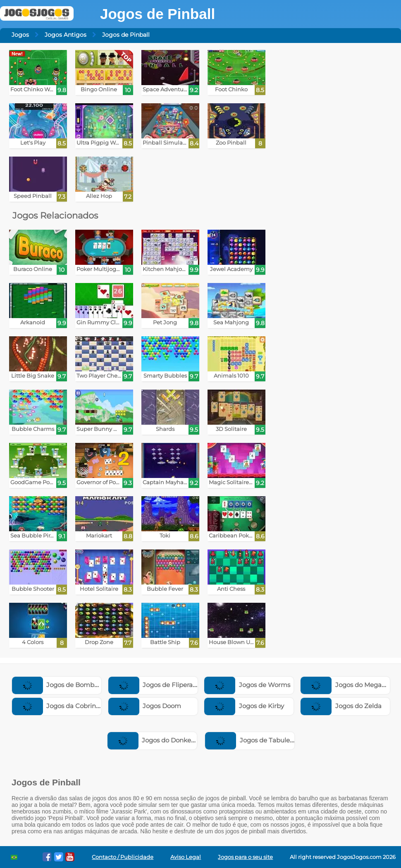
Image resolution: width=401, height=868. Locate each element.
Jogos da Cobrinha (58, 706)
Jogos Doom (145, 706)
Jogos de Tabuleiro (251, 740)
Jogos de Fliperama (156, 685)
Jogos (20, 35)
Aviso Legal (186, 857)
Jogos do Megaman (348, 685)
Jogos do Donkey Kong (160, 740)
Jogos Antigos (66, 35)
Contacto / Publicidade (123, 857)
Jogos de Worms (247, 685)
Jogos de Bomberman (64, 685)
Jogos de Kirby (244, 706)
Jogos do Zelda (341, 706)
